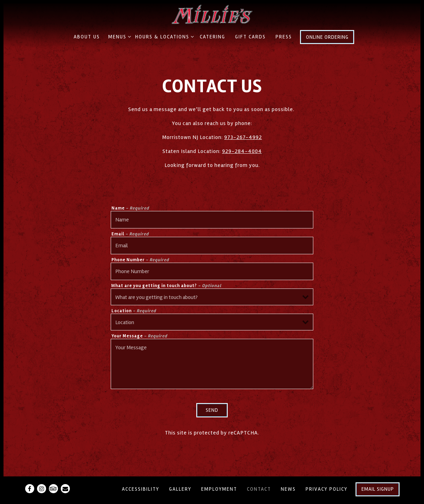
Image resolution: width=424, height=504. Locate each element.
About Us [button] (87, 37)
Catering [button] (213, 37)
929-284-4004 (242, 151)
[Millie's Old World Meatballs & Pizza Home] (212, 14)
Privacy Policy (327, 489)
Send (212, 410)
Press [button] (284, 37)
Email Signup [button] (378, 489)
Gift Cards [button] (250, 37)
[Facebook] (30, 489)
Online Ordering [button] (327, 37)
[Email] (65, 489)
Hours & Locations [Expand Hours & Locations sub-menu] (163, 36)
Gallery (180, 489)
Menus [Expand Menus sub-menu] (118, 36)
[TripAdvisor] (53, 489)
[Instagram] (42, 489)
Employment (219, 489)
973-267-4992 (243, 137)
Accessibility (141, 489)
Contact (259, 489)
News (288, 489)
